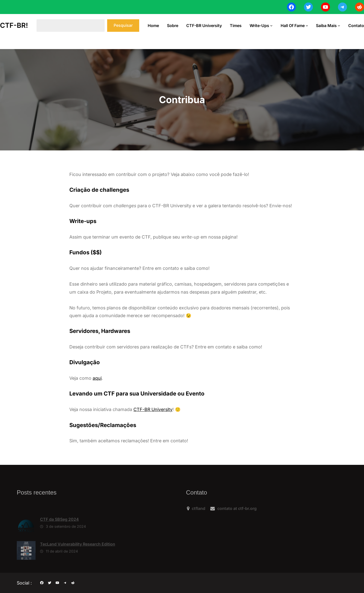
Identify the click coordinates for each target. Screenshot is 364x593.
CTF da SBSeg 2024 (59, 532)
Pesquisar (123, 25)
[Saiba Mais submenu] (339, 26)
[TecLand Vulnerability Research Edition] (26, 564)
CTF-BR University (153, 409)
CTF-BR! (14, 25)
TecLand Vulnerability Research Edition (78, 557)
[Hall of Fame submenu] (307, 26)
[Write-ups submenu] (271, 26)
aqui (97, 378)
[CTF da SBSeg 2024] (26, 540)
